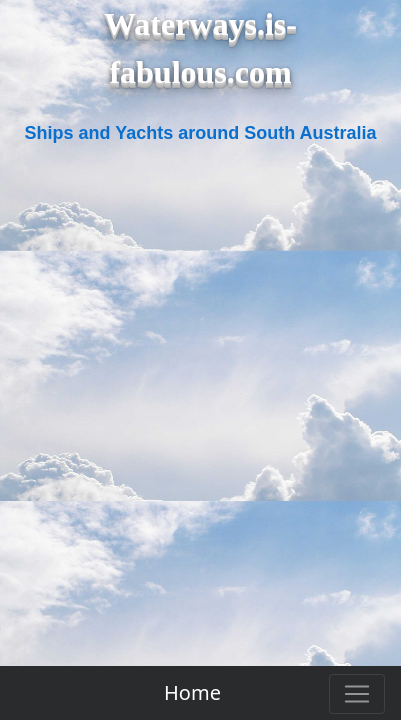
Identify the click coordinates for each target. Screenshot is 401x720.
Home (192, 692)
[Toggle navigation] (357, 694)
